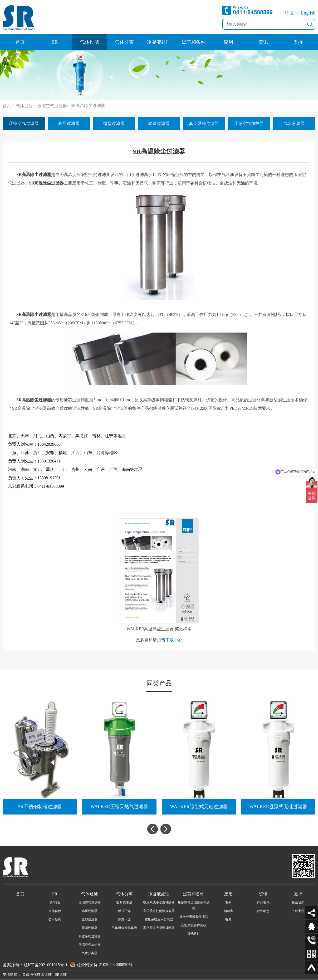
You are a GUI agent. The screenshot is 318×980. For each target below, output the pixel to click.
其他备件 (194, 934)
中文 (290, 13)
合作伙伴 (55, 911)
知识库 (228, 911)
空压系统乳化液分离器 (159, 911)
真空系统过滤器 (204, 123)
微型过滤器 (114, 123)
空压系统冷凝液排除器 (159, 903)
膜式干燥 (124, 911)
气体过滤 (90, 42)
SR (55, 42)
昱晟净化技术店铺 (37, 975)
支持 (298, 42)
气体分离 (124, 42)
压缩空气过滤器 (52, 106)
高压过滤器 (69, 123)
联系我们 (298, 903)
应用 (228, 42)
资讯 (263, 42)
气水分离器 (294, 123)
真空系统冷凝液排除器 (159, 928)
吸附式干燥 (124, 903)
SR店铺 (61, 975)
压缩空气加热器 (249, 123)
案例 (228, 903)
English (308, 13)
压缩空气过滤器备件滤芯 (194, 905)
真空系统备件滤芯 (194, 925)
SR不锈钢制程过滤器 (40, 807)
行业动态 (263, 911)
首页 (20, 42)
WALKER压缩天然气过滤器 (119, 807)
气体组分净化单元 (124, 928)
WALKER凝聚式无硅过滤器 (278, 807)
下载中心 (174, 640)
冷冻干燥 (124, 919)
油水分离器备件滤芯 (194, 917)
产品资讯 (263, 903)
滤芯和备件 (194, 42)
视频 (228, 919)
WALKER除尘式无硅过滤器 (199, 807)
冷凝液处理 (159, 42)
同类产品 (159, 683)
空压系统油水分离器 (159, 919)
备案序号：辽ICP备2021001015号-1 (35, 965)
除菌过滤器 (159, 123)
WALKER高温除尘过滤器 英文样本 (159, 629)
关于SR (55, 903)
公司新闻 (55, 919)
